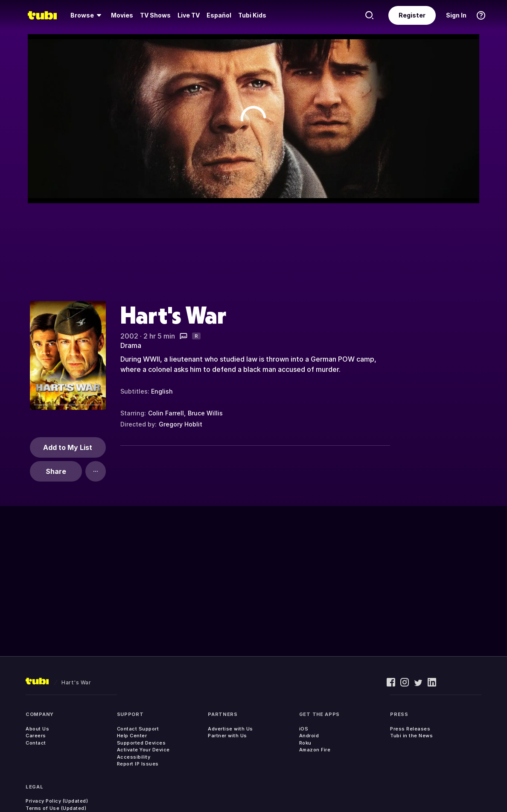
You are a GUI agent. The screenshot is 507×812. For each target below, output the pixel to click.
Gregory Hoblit (181, 424)
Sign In (456, 15)
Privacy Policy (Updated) (57, 801)
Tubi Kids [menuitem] (252, 15)
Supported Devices (141, 743)
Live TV (189, 15)
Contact (36, 743)
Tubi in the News (411, 736)
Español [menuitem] (219, 15)
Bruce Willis (205, 413)
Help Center (132, 736)
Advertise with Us (230, 729)
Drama (131, 345)
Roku (305, 743)
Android (309, 736)
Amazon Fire (315, 750)
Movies (122, 15)
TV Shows (155, 15)
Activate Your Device (143, 750)
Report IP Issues (138, 764)
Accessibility (134, 757)
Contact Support (138, 729)
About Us (37, 729)
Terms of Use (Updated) (56, 808)
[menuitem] (87, 15)
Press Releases (410, 729)
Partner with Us (227, 736)
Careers (36, 736)
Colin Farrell (166, 413)
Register (412, 15)
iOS (304, 729)
